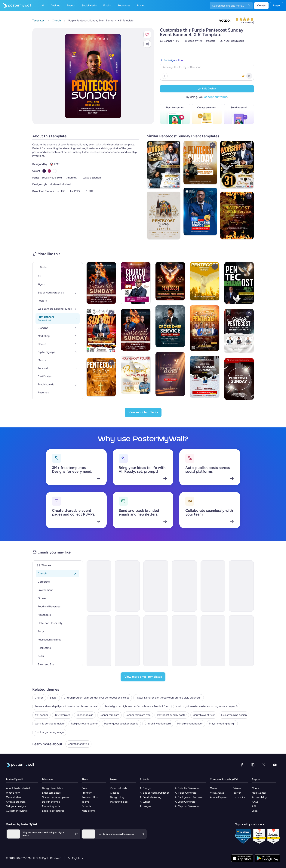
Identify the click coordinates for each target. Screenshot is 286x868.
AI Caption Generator (187, 806)
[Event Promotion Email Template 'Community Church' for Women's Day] (184, 586)
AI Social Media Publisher (154, 793)
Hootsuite (239, 797)
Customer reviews (17, 811)
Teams (86, 802)
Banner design (85, 715)
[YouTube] (275, 765)
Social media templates (56, 797)
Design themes (51, 802)
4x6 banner (41, 715)
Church (39, 698)
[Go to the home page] (15, 6)
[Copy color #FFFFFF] (55, 171)
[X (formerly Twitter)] (264, 765)
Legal (255, 811)
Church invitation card (158, 724)
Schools (86, 806)
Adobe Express (219, 797)
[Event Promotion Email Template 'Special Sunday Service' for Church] (127, 641)
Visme (237, 788)
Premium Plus (90, 797)
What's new (13, 793)
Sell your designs (16, 806)
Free (84, 788)
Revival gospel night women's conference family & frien (137, 706)
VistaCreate (217, 793)
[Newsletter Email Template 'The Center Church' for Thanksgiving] (241, 641)
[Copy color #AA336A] (49, 171)
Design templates (52, 788)
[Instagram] (253, 765)
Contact (257, 788)
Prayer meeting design (222, 724)
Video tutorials (119, 788)
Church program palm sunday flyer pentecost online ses (97, 698)
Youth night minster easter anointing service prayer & (207, 706)
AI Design (145, 788)
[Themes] (77, 565)
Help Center (259, 793)
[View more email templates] (143, 677)
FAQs (255, 802)
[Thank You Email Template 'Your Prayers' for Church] (156, 586)
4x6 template (62, 715)
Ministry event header (190, 724)
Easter (54, 698)
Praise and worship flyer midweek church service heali (66, 706)
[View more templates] (143, 412)
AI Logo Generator (186, 802)
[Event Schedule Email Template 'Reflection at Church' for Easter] (213, 586)
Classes (115, 793)
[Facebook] (242, 765)
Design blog (117, 797)
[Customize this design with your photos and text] (93, 76)
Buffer (237, 793)
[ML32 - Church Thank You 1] (213, 641)
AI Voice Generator (186, 793)
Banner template (109, 715)
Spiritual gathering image (49, 732)
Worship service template (50, 724)
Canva (214, 788)
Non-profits (89, 811)
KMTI (57, 164)
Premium (87, 793)
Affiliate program (16, 802)
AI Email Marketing (151, 797)
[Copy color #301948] (44, 171)
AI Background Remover (189, 797)
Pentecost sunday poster (172, 715)
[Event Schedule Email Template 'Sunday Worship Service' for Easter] (99, 641)
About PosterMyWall (18, 788)
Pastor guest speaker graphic (121, 724)
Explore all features (53, 811)
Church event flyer (204, 715)
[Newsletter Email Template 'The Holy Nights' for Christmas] (127, 586)
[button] (147, 35)
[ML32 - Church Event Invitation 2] (156, 641)
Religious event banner (84, 724)
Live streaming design (234, 715)
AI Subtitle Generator (187, 788)
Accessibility (259, 797)
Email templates (51, 793)
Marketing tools (51, 806)
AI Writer (145, 802)
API (254, 806)
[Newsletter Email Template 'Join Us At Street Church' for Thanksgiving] (99, 586)
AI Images (146, 806)
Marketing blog (119, 802)
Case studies (14, 797)
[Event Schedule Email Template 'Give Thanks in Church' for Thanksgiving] (184, 641)
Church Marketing (78, 744)
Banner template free (138, 715)
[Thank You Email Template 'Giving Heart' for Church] (241, 586)
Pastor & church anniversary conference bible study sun (169, 698)
